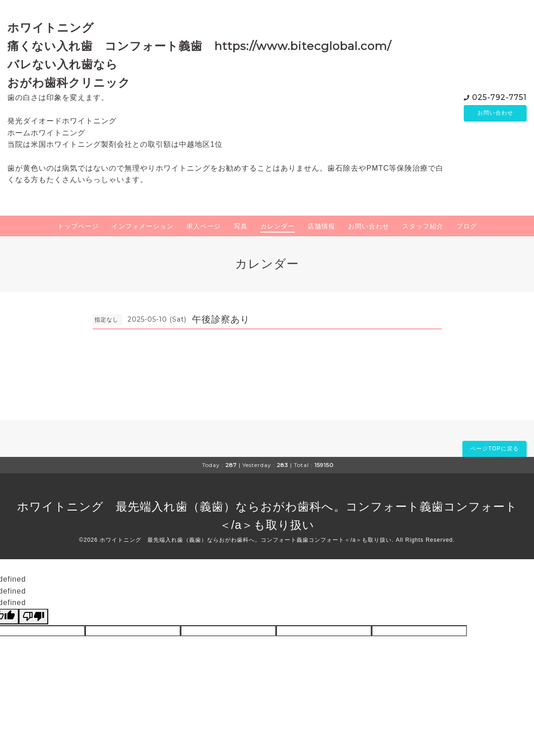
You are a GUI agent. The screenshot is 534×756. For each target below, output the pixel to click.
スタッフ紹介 (423, 226)
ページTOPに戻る (494, 449)
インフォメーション (143, 226)
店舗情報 (321, 226)
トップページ (78, 226)
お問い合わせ (495, 113)
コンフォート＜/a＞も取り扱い (350, 540)
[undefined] (34, 617)
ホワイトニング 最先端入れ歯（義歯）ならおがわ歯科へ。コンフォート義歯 (230, 506)
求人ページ (204, 226)
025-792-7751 (499, 97)
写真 (241, 226)
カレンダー (278, 226)
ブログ (467, 226)
